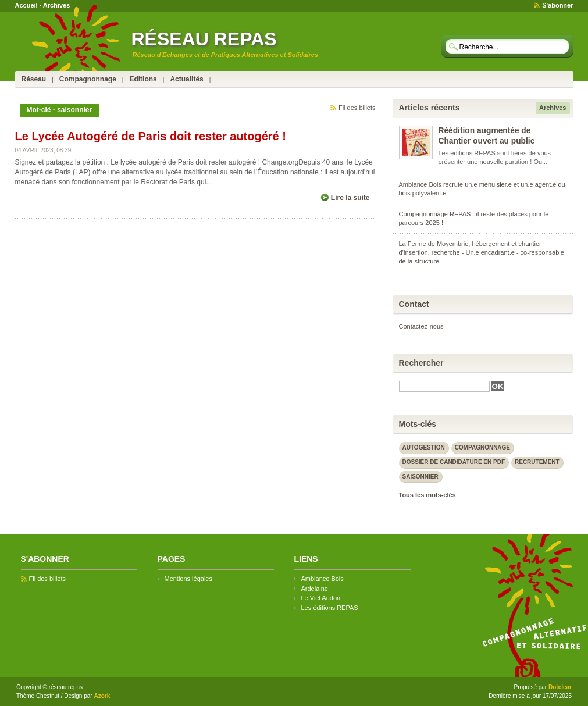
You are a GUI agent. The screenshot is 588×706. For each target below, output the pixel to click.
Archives (56, 5)
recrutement (537, 462)
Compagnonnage (88, 79)
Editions (143, 79)
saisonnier (420, 477)
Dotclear (560, 687)
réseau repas (204, 39)
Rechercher (421, 363)
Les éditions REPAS (330, 608)
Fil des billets (357, 108)
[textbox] (509, 47)
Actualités (186, 79)
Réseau (34, 79)
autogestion (424, 448)
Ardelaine (315, 589)
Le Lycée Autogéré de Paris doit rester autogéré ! (151, 136)
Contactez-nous (421, 326)
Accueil (26, 5)
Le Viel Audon (321, 598)
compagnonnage (482, 448)
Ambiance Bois (322, 579)
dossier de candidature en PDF (454, 462)
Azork (102, 696)
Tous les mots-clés (427, 495)
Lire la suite (350, 198)
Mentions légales (188, 579)
